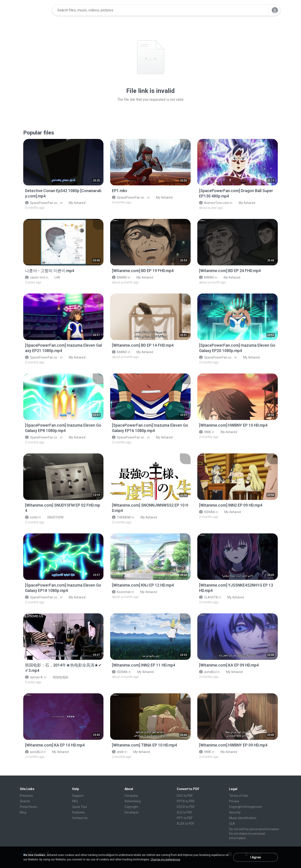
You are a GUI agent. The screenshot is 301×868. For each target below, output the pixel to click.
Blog (23, 812)
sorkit (31, 517)
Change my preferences (165, 860)
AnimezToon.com (214, 203)
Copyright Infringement (245, 807)
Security (235, 812)
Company (131, 796)
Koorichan (121, 592)
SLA (232, 824)
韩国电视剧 (58, 677)
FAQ (75, 801)
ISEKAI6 (207, 512)
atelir (118, 752)
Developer (132, 812)
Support (78, 796)
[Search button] (262, 10)
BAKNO (120, 277)
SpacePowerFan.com (42, 203)
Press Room (28, 807)
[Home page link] (35, 10)
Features (78, 812)
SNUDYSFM (53, 517)
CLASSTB (208, 597)
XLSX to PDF (185, 824)
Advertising (133, 801)
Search (25, 801)
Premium (26, 796)
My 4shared (75, 203)
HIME (205, 432)
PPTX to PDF (186, 801)
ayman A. (34, 677)
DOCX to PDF (186, 807)
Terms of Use (239, 796)
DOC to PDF (185, 796)
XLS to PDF (184, 812)
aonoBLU (208, 672)
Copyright (131, 807)
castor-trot (35, 277)
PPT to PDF (185, 818)
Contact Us (80, 818)
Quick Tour (80, 807)
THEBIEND (122, 517)
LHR (55, 277)
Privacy (234, 801)
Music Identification (243, 818)
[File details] (63, 162)
